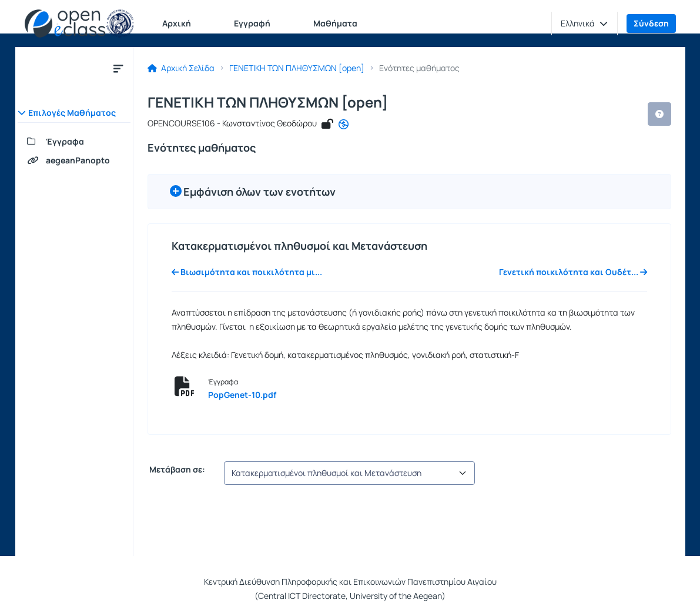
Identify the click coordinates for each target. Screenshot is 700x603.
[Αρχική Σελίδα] (80, 24)
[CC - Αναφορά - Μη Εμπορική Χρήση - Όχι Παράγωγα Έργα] (344, 125)
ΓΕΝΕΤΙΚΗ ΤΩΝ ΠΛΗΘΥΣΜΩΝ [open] (297, 68)
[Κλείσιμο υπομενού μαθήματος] (118, 68)
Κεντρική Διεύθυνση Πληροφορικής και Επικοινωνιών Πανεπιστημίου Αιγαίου (350, 582)
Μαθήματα (335, 23)
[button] (584, 24)
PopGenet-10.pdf (242, 395)
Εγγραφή (252, 23)
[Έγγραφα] (74, 142)
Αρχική (177, 23)
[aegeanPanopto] (74, 160)
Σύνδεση (651, 23)
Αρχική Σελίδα (181, 68)
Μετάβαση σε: (176, 470)
